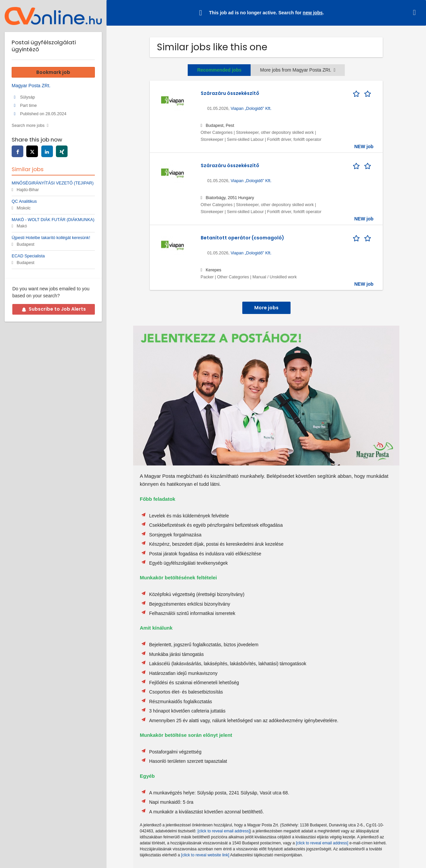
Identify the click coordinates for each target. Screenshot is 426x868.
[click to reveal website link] (205, 855)
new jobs (313, 13)
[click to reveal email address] (223, 831)
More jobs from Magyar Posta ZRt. (298, 70)
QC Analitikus (24, 201)
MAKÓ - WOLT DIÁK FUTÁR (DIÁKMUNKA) (53, 220)
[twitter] (32, 151)
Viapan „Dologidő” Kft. (251, 109)
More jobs (266, 308)
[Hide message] (416, 12)
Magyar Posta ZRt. (31, 86)
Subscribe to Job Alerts (54, 309)
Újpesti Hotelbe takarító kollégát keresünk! (51, 238)
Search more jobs (28, 126)
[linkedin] (47, 151)
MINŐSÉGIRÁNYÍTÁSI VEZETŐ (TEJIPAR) (53, 183)
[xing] (62, 151)
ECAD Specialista (28, 256)
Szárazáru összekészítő (230, 93)
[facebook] (17, 151)
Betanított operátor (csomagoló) (242, 238)
